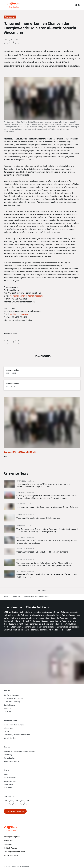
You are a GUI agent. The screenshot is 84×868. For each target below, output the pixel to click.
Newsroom (16, 597)
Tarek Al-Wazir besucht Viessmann (37, 597)
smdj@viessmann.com (19, 314)
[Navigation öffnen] (81, 5)
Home (6, 597)
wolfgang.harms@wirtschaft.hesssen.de (27, 296)
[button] (42, 590)
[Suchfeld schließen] (72, 5)
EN (79, 5)
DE (76, 5)
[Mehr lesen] (42, 484)
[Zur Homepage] (13, 5)
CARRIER (26, 866)
